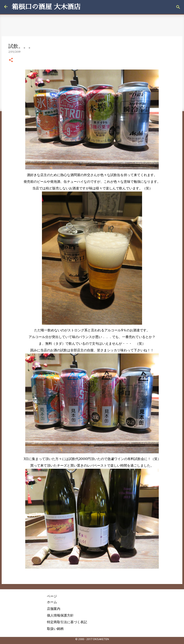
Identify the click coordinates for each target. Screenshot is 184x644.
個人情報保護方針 (60, 615)
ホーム (52, 602)
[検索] (178, 7)
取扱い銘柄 (55, 629)
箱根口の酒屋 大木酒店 (46, 7)
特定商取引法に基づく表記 (67, 622)
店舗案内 (54, 609)
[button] (11, 60)
